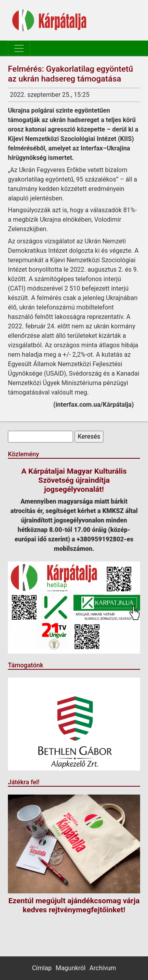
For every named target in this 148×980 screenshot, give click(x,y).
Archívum (103, 968)
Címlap (42, 968)
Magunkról (71, 968)
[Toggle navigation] (19, 48)
